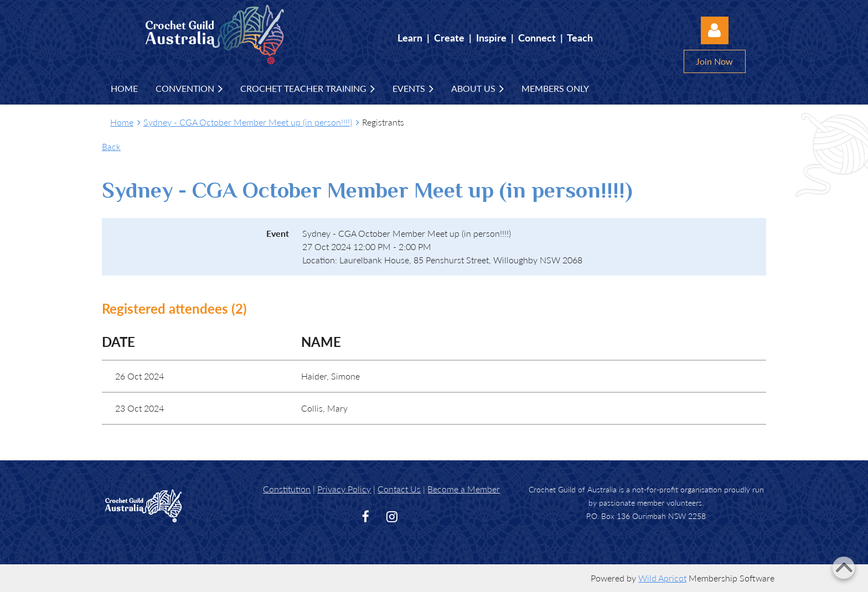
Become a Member (464, 489)
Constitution (287, 489)
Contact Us (399, 489)
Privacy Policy (344, 489)
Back (111, 146)
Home (122, 122)
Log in (715, 30)
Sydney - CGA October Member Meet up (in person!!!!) (248, 122)
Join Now (714, 61)
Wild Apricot (662, 578)
